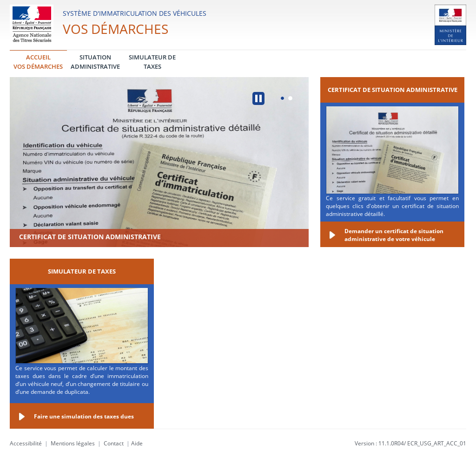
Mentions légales (73, 443)
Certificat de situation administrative (90, 237)
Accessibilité (26, 443)
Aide (137, 443)
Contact (114, 443)
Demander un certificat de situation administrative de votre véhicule (394, 235)
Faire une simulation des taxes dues (84, 416)
